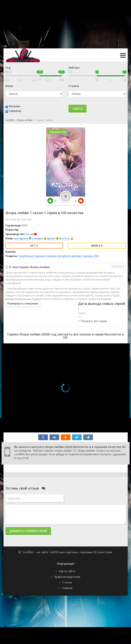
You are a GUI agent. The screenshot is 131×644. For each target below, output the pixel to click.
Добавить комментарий (28, 531)
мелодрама (21, 238)
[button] (92, 321)
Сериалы (15, 111)
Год (8, 68)
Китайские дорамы (69, 256)
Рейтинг (74, 68)
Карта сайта (67, 571)
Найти (78, 109)
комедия (38, 238)
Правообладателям (67, 577)
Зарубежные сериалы (32, 256)
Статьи (67, 582)
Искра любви (25, 120)
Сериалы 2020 (90, 256)
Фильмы (15, 106)
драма (51, 238)
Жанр (9, 86)
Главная (67, 588)
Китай (29, 234)
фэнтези (65, 238)
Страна (74, 86)
